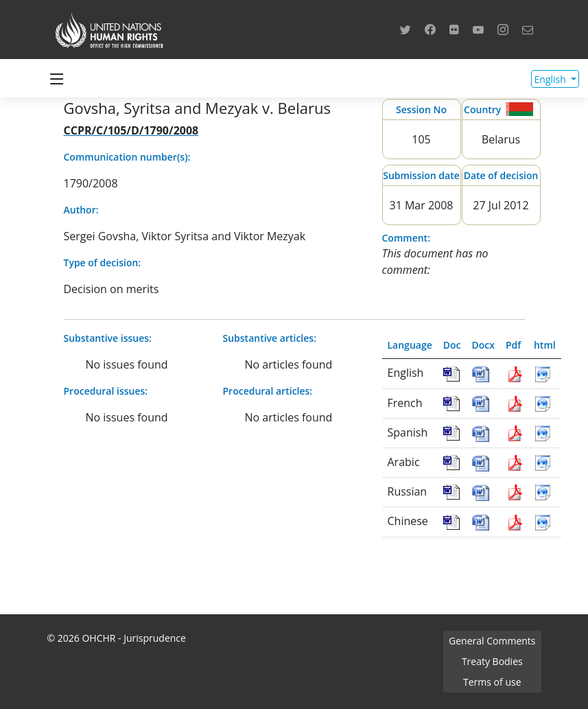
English (552, 79)
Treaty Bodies (492, 661)
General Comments (492, 641)
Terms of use (492, 682)
